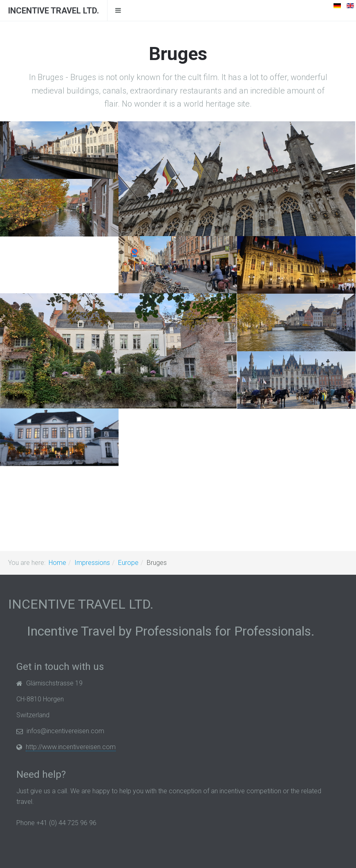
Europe (128, 563)
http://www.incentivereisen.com (71, 747)
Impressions (92, 563)
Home (57, 563)
